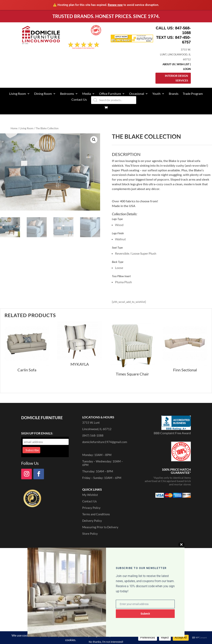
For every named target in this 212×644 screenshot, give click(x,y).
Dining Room (43, 94)
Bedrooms (67, 94)
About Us (169, 64)
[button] (94, 140)
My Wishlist (90, 495)
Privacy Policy (91, 508)
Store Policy (90, 534)
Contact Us (79, 100)
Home (14, 128)
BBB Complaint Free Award (172, 433)
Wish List (183, 64)
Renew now (115, 5)
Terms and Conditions (96, 514)
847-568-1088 (183, 30)
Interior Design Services (176, 78)
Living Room (18, 94)
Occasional (137, 94)
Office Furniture (110, 94)
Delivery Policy (92, 521)
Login (187, 69)
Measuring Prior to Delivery (100, 527)
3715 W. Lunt (91, 422)
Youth (156, 94)
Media (87, 94)
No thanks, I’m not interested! (106, 642)
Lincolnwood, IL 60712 (97, 429)
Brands (174, 94)
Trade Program (193, 94)
